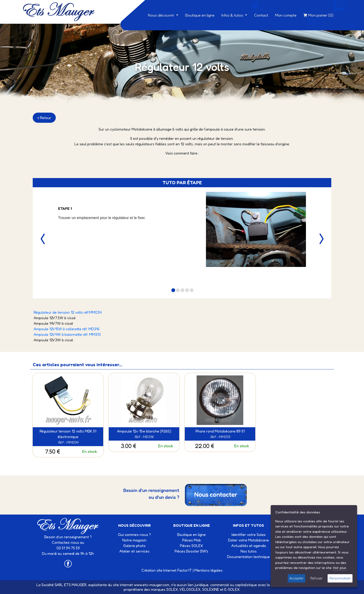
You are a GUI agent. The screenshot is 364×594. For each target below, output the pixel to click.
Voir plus (339, 568)
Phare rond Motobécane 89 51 (220, 431)
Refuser (317, 578)
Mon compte (286, 15)
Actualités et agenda (249, 546)
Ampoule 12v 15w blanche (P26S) (144, 431)
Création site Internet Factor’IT (167, 570)
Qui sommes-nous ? (134, 535)
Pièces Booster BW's (191, 551)
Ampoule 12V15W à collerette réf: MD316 (67, 329)
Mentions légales (208, 570)
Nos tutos (249, 551)
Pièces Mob (192, 540)
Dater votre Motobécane (248, 540)
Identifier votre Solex (249, 535)
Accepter (296, 578)
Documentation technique (248, 557)
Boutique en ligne (200, 15)
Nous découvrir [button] (161, 15)
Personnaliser (340, 578)
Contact (261, 15)
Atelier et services (134, 551)
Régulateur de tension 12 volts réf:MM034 (68, 312)
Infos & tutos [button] (233, 15)
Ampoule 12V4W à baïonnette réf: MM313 (67, 334)
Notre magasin (134, 540)
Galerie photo (134, 546)
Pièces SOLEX (191, 546)
